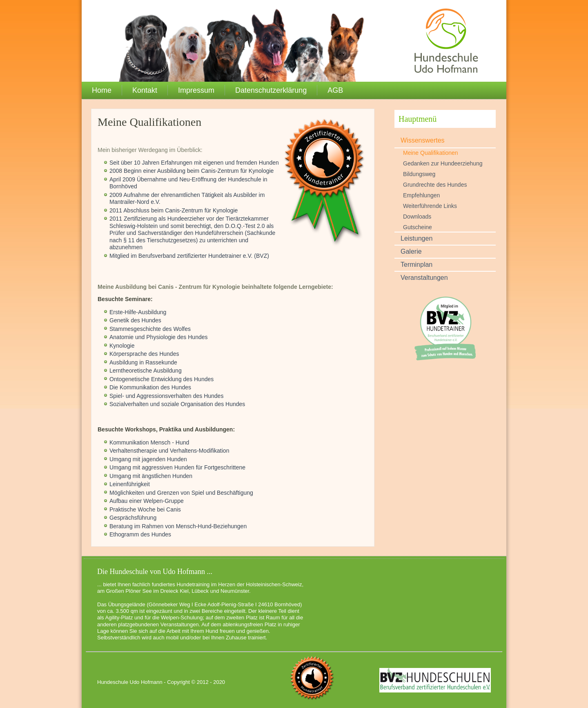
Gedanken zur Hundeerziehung (443, 163)
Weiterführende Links (430, 206)
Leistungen (416, 238)
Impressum (196, 90)
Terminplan (416, 265)
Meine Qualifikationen (431, 153)
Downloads (417, 217)
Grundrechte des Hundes (435, 185)
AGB (335, 90)
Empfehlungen (421, 195)
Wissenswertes (423, 140)
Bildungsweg (419, 174)
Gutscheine (418, 227)
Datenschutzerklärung (271, 90)
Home (102, 90)
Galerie (411, 251)
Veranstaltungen (424, 278)
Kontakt (145, 90)
